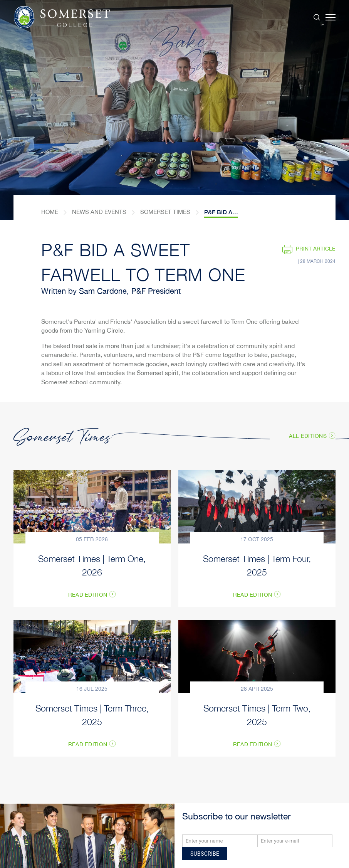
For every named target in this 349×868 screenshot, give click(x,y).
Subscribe (205, 854)
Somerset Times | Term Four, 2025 (257, 565)
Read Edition (88, 595)
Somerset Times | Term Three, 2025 (92, 715)
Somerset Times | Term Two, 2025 (257, 715)
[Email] (295, 841)
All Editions (308, 436)
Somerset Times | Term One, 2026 (92, 565)
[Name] (220, 841)
